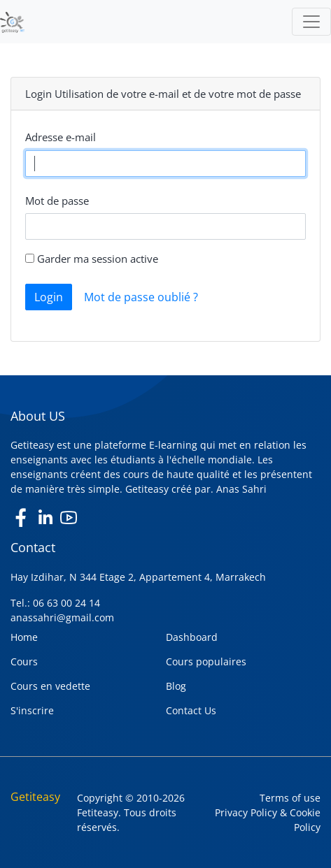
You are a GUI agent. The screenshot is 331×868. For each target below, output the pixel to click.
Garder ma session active (92, 259)
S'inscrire (32, 710)
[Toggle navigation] (311, 22)
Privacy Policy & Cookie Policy (268, 820)
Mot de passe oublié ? (141, 297)
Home (24, 637)
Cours (24, 661)
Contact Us (191, 710)
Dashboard (192, 637)
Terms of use (290, 798)
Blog (176, 686)
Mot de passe (57, 201)
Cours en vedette (50, 686)
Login (49, 297)
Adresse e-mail (61, 137)
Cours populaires (206, 661)
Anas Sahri (241, 489)
